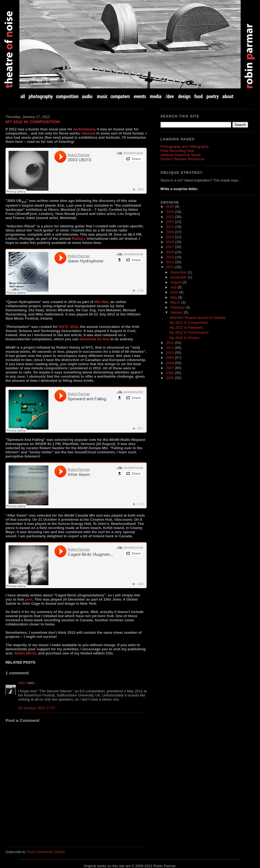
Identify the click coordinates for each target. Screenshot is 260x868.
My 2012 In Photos (184, 338)
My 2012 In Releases (186, 328)
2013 (170, 267)
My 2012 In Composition (33, 122)
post (29, 599)
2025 (170, 207)
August (176, 282)
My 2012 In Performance (189, 332)
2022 (170, 222)
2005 (170, 378)
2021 (170, 227)
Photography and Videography (185, 147)
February (178, 307)
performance (84, 129)
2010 (170, 353)
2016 (170, 252)
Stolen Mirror (25, 653)
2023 (170, 217)
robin (22, 683)
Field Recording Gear (177, 151)
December (179, 272)
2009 (170, 358)
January (177, 312)
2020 (170, 232)
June (175, 292)
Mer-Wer (101, 302)
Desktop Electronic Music (180, 155)
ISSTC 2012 (68, 327)
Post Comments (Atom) (46, 852)
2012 (170, 343)
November (179, 277)
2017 (170, 247)
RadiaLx (79, 239)
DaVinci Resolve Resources (183, 159)
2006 (170, 373)
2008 (170, 363)
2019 (170, 237)
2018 (170, 242)
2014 (170, 262)
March (176, 302)
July (174, 287)
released (88, 133)
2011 (170, 348)
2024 (170, 212)
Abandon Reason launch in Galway (197, 318)
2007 (170, 368)
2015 (170, 257)
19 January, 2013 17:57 (37, 708)
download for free (94, 339)
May (174, 297)
